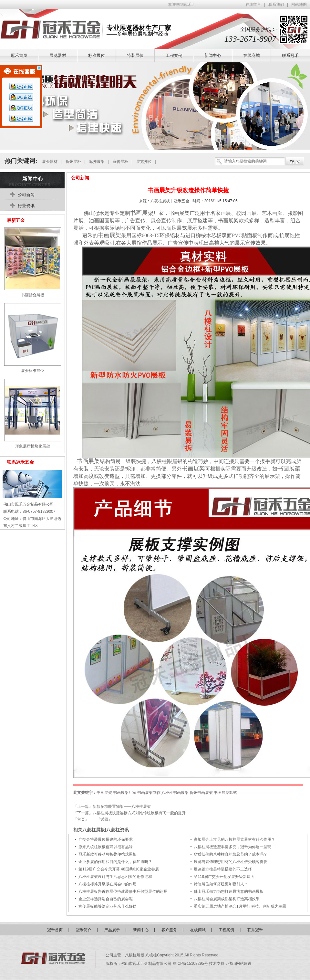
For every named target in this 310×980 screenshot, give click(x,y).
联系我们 (276, 5)
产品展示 (112, 930)
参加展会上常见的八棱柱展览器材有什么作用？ (234, 839)
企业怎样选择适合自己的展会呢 (106, 899)
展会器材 (50, 162)
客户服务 (169, 930)
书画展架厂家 (125, 793)
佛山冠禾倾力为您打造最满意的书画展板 (229, 891)
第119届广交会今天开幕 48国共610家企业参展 (119, 869)
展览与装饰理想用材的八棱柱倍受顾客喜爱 (231, 862)
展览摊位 (144, 162)
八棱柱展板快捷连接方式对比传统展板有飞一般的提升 (139, 813)
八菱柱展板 (160, 201)
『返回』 (104, 819)
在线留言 (253, 5)
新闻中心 (33, 179)
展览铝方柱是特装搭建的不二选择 (223, 869)
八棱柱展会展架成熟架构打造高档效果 (227, 899)
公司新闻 (80, 178)
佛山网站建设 (240, 964)
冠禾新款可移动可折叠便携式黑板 (108, 854)
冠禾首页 (55, 930)
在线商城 (198, 930)
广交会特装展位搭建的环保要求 (106, 839)
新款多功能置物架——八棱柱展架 (122, 806)
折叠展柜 (73, 162)
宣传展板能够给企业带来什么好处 (108, 906)
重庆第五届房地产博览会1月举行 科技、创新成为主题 (240, 906)
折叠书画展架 (201, 793)
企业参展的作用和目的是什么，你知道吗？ (115, 862)
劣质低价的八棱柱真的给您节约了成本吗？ (231, 854)
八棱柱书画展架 (175, 793)
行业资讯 (26, 206)
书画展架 (142, 213)
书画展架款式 (225, 793)
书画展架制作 (149, 793)
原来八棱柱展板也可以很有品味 (106, 847)
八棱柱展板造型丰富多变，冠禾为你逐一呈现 (232, 847)
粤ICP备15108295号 (191, 964)
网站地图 (299, 5)
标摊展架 (97, 162)
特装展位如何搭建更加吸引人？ (221, 884)
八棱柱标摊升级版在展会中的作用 (108, 884)
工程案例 (226, 930)
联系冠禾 (255, 930)
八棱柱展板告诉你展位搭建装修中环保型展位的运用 (123, 891)
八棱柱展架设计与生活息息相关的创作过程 (115, 877)
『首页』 (81, 819)
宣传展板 (120, 162)
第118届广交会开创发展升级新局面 (224, 877)
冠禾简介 (84, 930)
